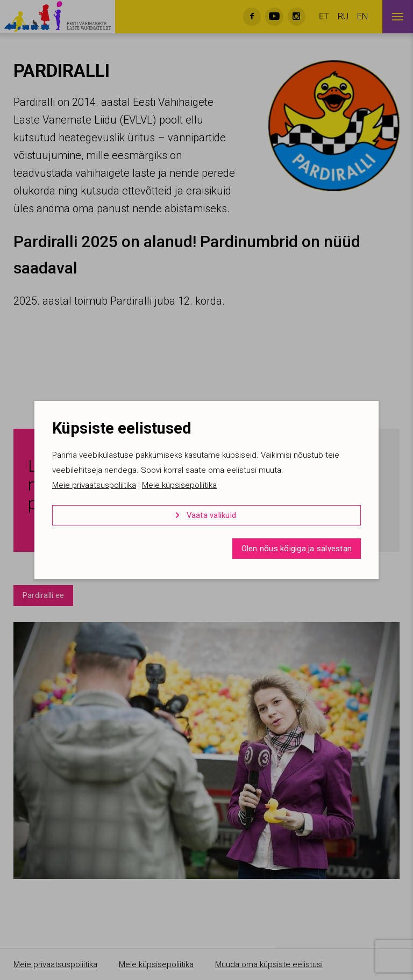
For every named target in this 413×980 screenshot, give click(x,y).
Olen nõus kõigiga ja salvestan (297, 549)
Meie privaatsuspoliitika (94, 485)
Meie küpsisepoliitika (179, 485)
